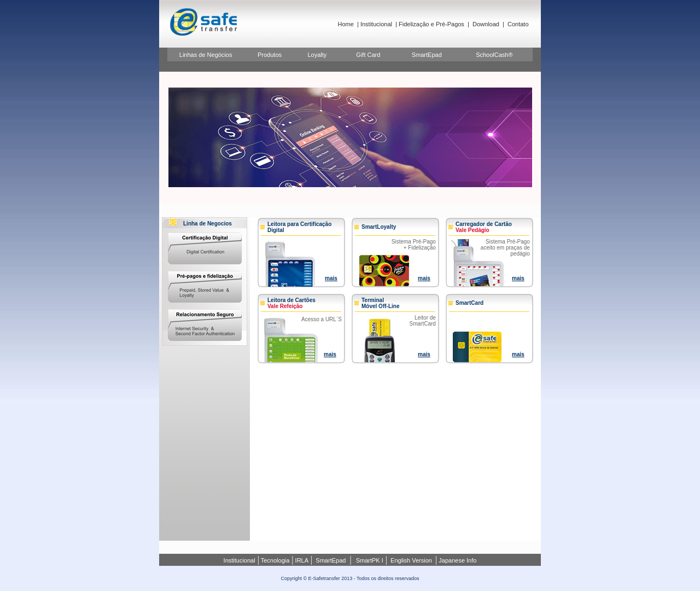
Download (486, 24)
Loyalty (317, 55)
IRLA (301, 560)
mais (331, 278)
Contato (518, 24)
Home (346, 24)
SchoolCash (492, 55)
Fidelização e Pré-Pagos (431, 24)
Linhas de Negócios (206, 55)
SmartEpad (427, 55)
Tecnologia (274, 560)
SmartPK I (370, 560)
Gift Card (368, 55)
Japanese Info (457, 560)
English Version (411, 560)
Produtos (270, 55)
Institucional (376, 24)
